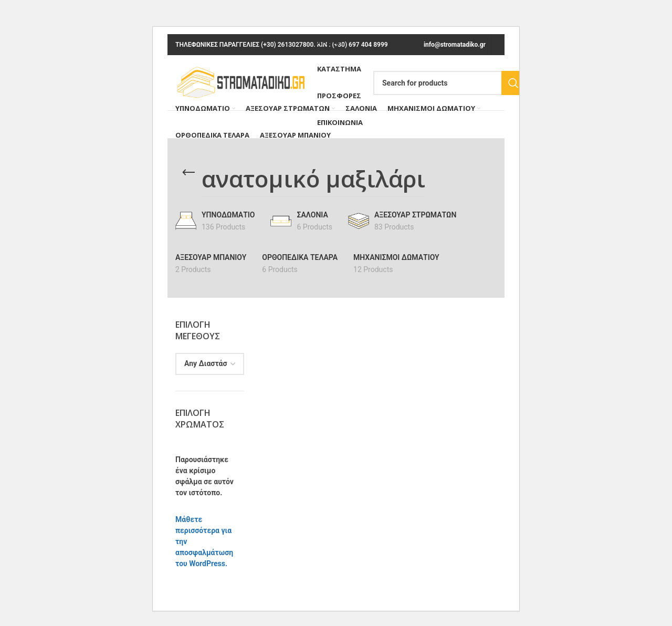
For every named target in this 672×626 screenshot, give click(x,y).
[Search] (449, 83)
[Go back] (188, 173)
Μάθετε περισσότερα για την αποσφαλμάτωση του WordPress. (204, 541)
